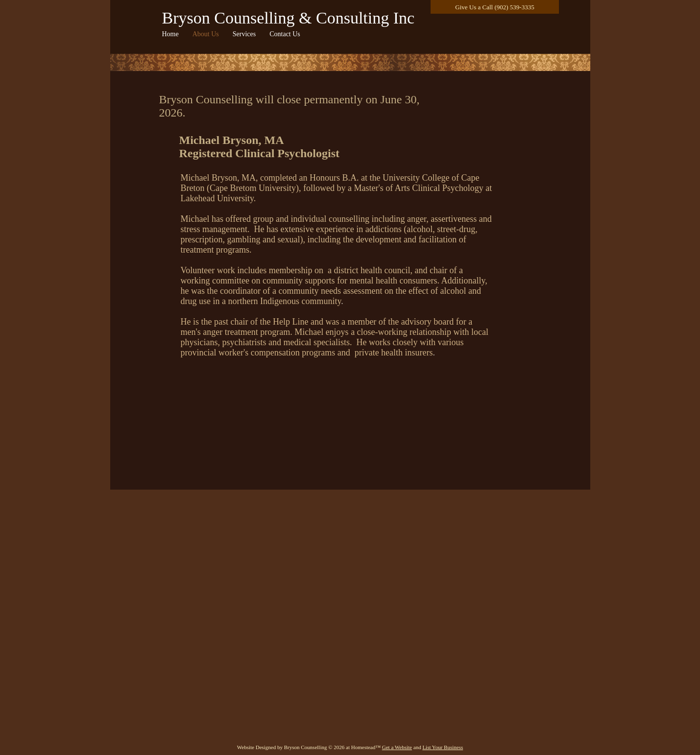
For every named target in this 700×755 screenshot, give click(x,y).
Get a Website (397, 747)
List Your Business (443, 747)
